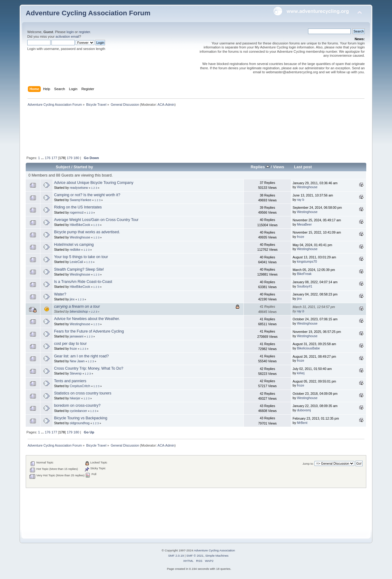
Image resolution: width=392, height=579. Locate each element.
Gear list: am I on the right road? (81, 356)
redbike (75, 250)
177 (54, 158)
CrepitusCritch (80, 386)
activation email (67, 36)
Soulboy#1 (305, 286)
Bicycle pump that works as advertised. (87, 232)
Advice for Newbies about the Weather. (87, 319)
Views (279, 167)
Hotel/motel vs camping (74, 245)
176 (48, 158)
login (70, 32)
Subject (63, 167)
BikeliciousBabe (309, 348)
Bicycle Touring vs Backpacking (81, 418)
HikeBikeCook (80, 225)
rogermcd (77, 212)
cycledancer (79, 411)
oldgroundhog (80, 423)
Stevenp (76, 373)
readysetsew (79, 188)
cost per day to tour (70, 344)
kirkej (301, 373)
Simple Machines (217, 556)
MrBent (302, 423)
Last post (303, 167)
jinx (72, 299)
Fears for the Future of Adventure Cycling (89, 331)
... (43, 158)
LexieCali (77, 262)
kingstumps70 (307, 261)
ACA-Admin (166, 105)
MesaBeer (304, 224)
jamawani (77, 336)
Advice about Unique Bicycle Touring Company (94, 183)
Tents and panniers (70, 381)
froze (301, 237)
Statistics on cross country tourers (83, 393)
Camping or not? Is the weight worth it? (87, 195)
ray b (301, 200)
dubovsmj (304, 410)
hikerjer (75, 398)
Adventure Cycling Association (214, 550)
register (84, 32)
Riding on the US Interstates (78, 207)
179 (70, 158)
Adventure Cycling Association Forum (88, 13)
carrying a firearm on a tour (77, 307)
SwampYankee (81, 200)
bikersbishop (79, 311)
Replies (260, 167)
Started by (83, 167)
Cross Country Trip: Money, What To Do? (89, 368)
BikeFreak (304, 274)
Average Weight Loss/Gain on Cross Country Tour (96, 220)
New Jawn (77, 361)
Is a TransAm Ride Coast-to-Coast (83, 282)
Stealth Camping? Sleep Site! (79, 269)
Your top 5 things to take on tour (81, 257)
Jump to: (308, 464)
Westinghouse (307, 187)
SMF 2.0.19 (176, 556)
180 (76, 158)
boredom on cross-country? (77, 406)
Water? (60, 294)
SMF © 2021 (195, 556)
